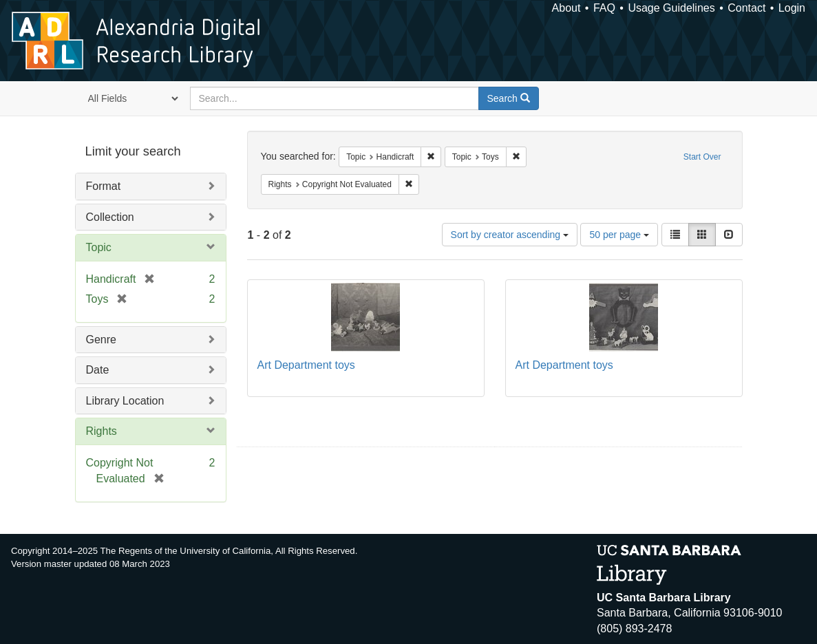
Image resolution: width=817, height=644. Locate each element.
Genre (101, 340)
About (566, 8)
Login (792, 8)
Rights (102, 431)
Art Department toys (306, 365)
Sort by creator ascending (510, 235)
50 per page (619, 235)
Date (98, 370)
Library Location (125, 401)
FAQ (604, 8)
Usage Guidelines (671, 8)
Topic (99, 247)
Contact (746, 8)
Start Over (702, 157)
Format (104, 186)
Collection (110, 217)
